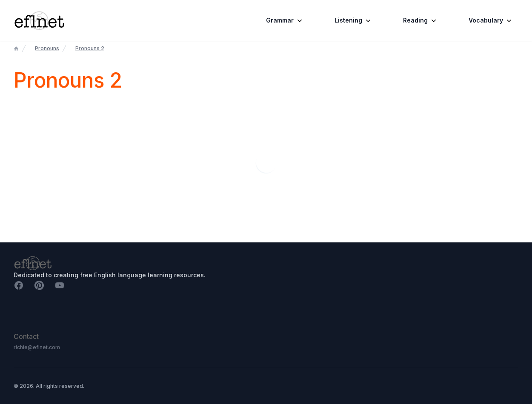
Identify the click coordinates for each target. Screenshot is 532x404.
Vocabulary (491, 20)
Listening (353, 20)
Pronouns (47, 48)
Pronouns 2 (90, 48)
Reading (420, 20)
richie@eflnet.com (37, 347)
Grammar (285, 20)
